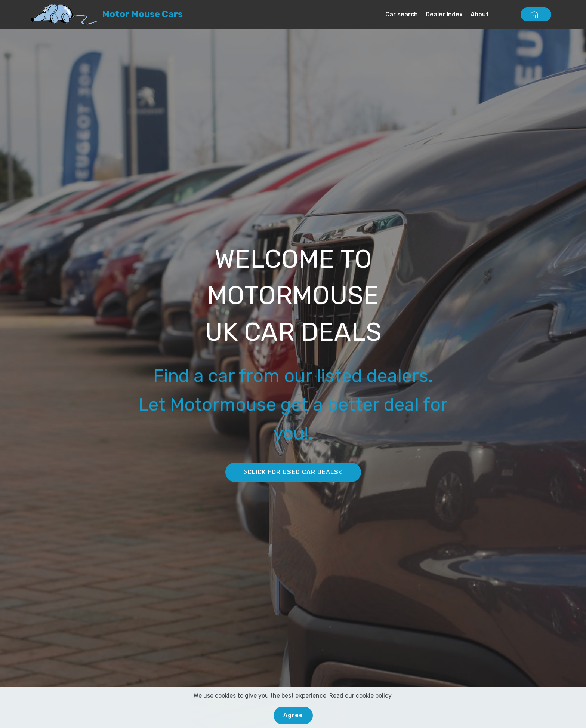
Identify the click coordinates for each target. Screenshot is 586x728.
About (480, 14)
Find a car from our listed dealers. (293, 385)
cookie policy (374, 701)
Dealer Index (444, 14)
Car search (402, 14)
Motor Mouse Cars (142, 14)
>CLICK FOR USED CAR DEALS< (293, 474)
